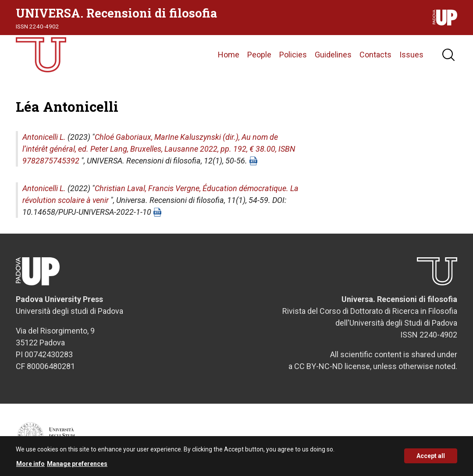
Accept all (431, 458)
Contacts (375, 55)
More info (30, 466)
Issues (411, 55)
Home (229, 55)
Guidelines (333, 55)
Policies (293, 55)
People (259, 55)
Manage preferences (77, 466)
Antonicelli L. (44, 137)
